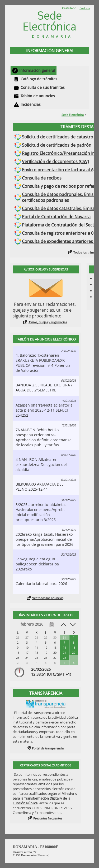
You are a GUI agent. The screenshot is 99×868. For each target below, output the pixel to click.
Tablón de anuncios (38, 96)
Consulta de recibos (42, 178)
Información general (37, 70)
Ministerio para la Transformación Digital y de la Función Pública (45, 798)
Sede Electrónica (73, 115)
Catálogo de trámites (39, 79)
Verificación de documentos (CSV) (55, 162)
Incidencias (31, 104)
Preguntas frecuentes (48, 818)
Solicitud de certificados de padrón (57, 145)
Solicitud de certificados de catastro (58, 137)
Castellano (69, 8)
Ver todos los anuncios (48, 598)
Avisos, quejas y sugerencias (48, 322)
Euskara (85, 8)
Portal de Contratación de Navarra (56, 217)
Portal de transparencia (48, 748)
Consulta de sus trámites (43, 87)
